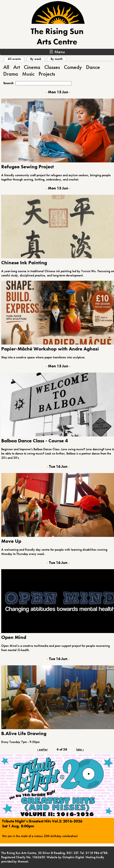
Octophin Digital (73, 857)
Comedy (73, 67)
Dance (93, 67)
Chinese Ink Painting (24, 263)
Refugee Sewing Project (27, 167)
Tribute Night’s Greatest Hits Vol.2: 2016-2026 (42, 821)
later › (80, 749)
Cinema (32, 67)
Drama (11, 74)
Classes (52, 67)
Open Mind (14, 637)
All (6, 67)
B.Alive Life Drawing (24, 733)
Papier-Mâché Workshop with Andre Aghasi (50, 349)
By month (57, 59)
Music (28, 74)
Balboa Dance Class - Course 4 (35, 441)
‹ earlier (42, 749)
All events (16, 59)
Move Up (11, 541)
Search (8, 83)
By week (36, 59)
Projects (47, 74)
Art (17, 67)
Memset (23, 861)
